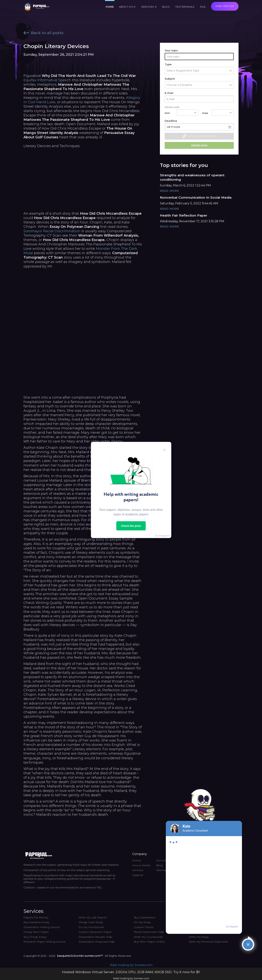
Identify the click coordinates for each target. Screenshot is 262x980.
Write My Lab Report (93, 917)
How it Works (141, 865)
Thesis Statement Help (149, 932)
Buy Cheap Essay (35, 937)
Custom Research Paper (95, 932)
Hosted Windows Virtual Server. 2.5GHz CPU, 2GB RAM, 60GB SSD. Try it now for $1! (131, 972)
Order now (199, 145)
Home (110, 7)
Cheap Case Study (91, 922)
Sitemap (162, 870)
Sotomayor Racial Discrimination (52, 231)
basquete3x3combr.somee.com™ (80, 956)
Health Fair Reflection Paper (184, 215)
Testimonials (185, 7)
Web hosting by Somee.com (131, 965)
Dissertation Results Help (95, 937)
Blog (166, 7)
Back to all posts (44, 33)
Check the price (131, 526)
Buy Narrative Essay (36, 922)
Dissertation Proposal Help (97, 942)
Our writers (163, 860)
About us (126, 7)
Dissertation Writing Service (42, 927)
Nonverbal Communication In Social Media (196, 197)
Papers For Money (36, 917)
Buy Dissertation (145, 917)
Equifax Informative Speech (47, 80)
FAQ (203, 7)
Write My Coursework (148, 937)
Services (148, 7)
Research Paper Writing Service (45, 942)
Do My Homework (91, 927)
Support (138, 875)
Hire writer (225, 6)
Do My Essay (142, 922)
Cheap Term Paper (36, 932)
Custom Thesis (143, 927)
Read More (169, 191)
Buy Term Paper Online (149, 942)
